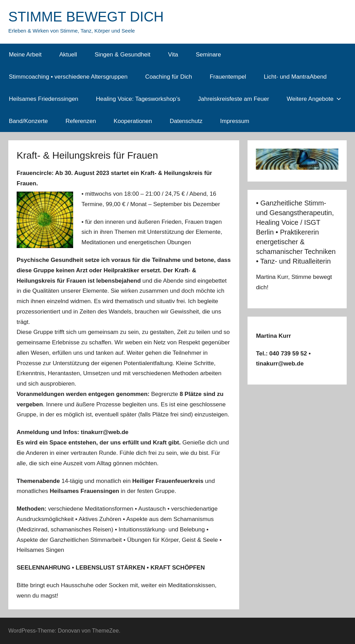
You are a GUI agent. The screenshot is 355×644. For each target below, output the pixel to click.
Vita (173, 55)
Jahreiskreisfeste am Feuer (233, 99)
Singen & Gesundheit (123, 55)
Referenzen (81, 121)
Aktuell (68, 55)
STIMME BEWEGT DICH (86, 17)
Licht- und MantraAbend (295, 77)
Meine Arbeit (25, 55)
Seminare (209, 55)
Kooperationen (133, 121)
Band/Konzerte (28, 121)
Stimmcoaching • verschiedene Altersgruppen (68, 77)
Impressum (235, 121)
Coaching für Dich (169, 77)
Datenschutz (186, 121)
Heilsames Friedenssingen (44, 99)
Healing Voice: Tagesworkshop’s (138, 99)
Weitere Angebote (314, 99)
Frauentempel (228, 77)
